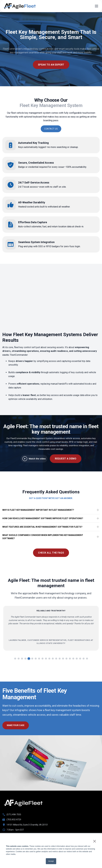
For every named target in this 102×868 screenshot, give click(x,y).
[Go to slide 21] (83, 658)
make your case (16, 725)
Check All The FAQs (51, 553)
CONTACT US (51, 129)
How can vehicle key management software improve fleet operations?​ (51, 518)
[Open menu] (96, 6)
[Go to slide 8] (39, 658)
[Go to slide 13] (56, 658)
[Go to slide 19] (77, 658)
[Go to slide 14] (60, 658)
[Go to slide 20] (80, 658)
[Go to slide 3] (22, 658)
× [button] (94, 841)
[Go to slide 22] (87, 658)
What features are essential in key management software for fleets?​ (51, 527)
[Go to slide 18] (73, 658)
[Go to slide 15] (63, 658)
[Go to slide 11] (49, 658)
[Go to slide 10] (46, 658)
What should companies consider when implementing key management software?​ (51, 537)
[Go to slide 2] (19, 658)
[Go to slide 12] (53, 658)
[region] (51, 633)
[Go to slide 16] (66, 658)
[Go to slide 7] (36, 658)
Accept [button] (51, 861)
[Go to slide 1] (15, 658)
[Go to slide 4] (25, 658)
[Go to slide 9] (42, 658)
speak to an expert (51, 65)
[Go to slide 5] (29, 659)
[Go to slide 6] (32, 658)
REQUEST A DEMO (66, 459)
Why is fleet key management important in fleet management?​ (51, 510)
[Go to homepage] (23, 803)
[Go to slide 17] (70, 658)
